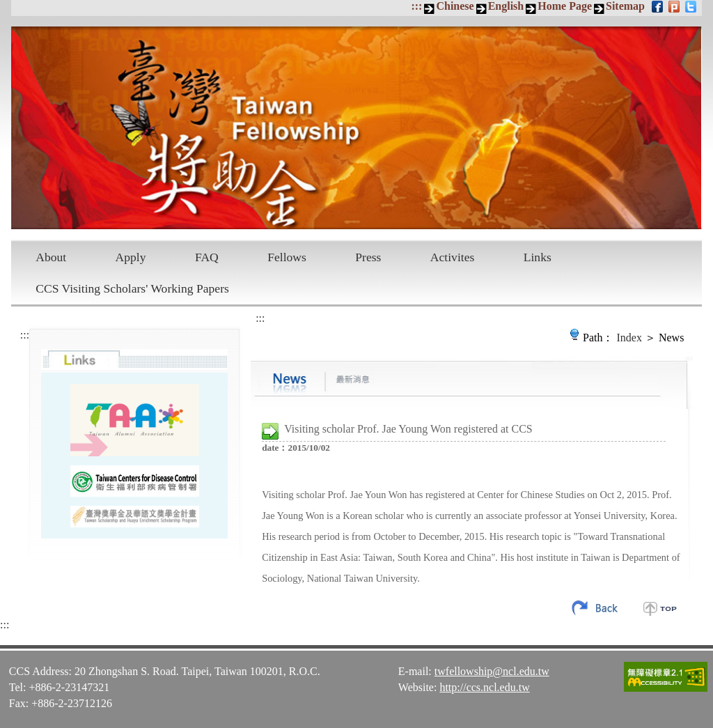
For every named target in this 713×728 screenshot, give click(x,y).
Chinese (455, 6)
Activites (453, 257)
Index (629, 338)
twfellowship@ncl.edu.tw (492, 671)
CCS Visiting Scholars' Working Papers (132, 288)
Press (368, 257)
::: (416, 6)
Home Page (565, 6)
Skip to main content (7, 7)
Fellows (287, 257)
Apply (131, 257)
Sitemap (625, 6)
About (51, 257)
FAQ (207, 257)
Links (538, 257)
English (506, 6)
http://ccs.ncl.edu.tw (484, 687)
